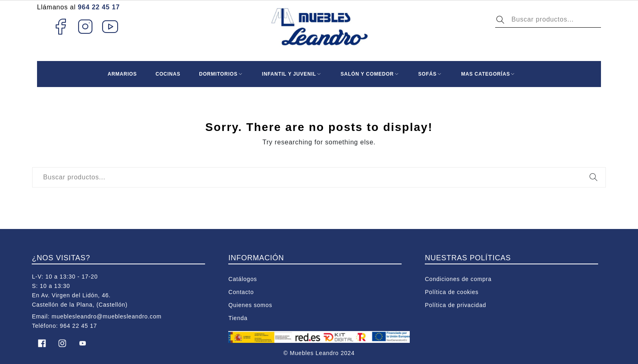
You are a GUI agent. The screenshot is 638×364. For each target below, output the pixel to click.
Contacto (241, 292)
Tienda (238, 318)
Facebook (60, 26)
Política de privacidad (456, 305)
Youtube (110, 26)
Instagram (86, 26)
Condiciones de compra (458, 279)
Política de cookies (452, 292)
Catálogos (243, 279)
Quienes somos (250, 305)
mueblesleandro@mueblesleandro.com (107, 316)
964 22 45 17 (99, 7)
